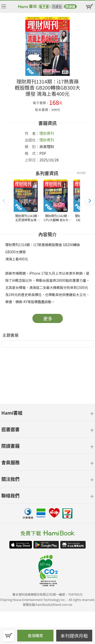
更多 (48, 318)
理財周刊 (47, 133)
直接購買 (35, 635)
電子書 (44, 6)
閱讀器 (70, 6)
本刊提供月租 (74, 636)
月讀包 (57, 6)
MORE (81, 173)
